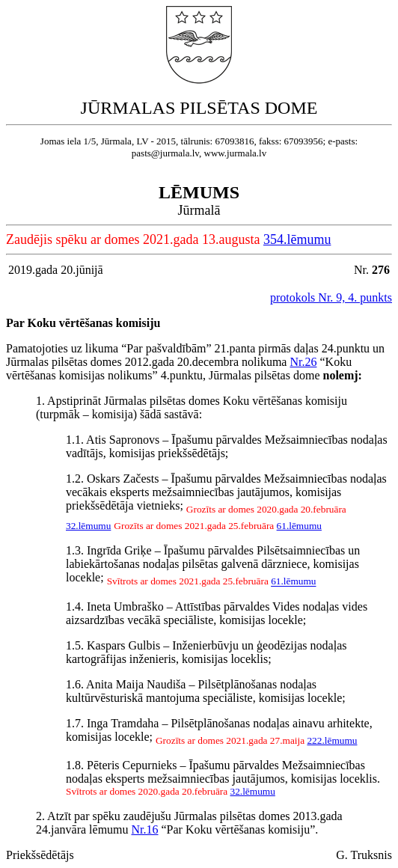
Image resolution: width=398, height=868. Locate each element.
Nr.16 (145, 829)
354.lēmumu (297, 239)
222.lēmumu (332, 740)
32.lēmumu (88, 526)
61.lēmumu (299, 526)
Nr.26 (303, 362)
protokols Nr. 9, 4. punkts (331, 297)
